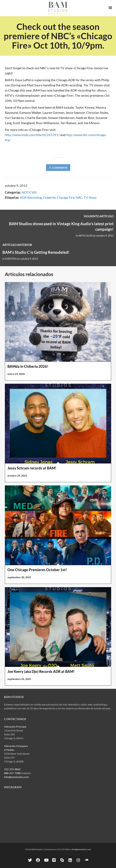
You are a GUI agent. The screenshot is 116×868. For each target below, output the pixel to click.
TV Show (90, 197)
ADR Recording (31, 197)
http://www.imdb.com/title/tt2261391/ (32, 135)
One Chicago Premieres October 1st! (37, 570)
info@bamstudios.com (16, 777)
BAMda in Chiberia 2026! (28, 366)
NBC (79, 197)
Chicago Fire (66, 197)
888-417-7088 (12, 773)
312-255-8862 (12, 769)
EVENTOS (11, 259)
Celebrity (49, 197)
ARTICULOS (85, 235)
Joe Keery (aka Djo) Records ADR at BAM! (41, 671)
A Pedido (9, 750)
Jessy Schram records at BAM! (32, 468)
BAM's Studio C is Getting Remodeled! (36, 252)
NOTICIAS (29, 192)
